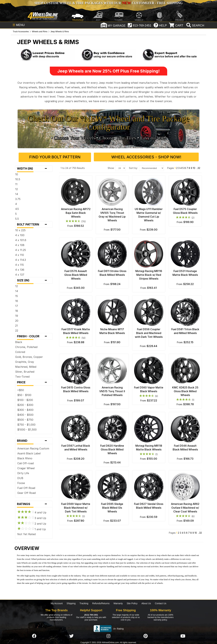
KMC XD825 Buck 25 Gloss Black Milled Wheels (185, 391)
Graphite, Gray (25, 361)
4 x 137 (20, 274)
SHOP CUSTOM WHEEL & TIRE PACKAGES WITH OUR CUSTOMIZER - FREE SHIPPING (108, 3)
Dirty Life (23, 472)
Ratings (34, 503)
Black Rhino (25, 458)
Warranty (118, 603)
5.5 (17, 218)
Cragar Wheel (26, 468)
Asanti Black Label (29, 453)
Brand (34, 440)
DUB (20, 477)
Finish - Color (34, 336)
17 (17, 305)
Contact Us (161, 603)
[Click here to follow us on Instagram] (108, 635)
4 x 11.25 (21, 249)
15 (16, 295)
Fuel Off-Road (26, 487)
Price (34, 382)
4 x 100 (20, 235)
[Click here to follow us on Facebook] (34, 635)
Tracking (84, 603)
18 (17, 310)
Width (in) (34, 168)
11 (16, 184)
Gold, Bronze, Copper (29, 356)
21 (16, 325)
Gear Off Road (26, 492)
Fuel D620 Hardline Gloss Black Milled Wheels (112, 449)
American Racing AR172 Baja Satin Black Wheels (76, 212)
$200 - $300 (25, 404)
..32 (198, 167)
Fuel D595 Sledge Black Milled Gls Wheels (112, 507)
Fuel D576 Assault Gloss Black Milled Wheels (76, 274)
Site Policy (132, 603)
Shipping (71, 603)
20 (17, 320)
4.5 (17, 208)
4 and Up (32, 512)
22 (17, 330)
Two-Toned (22, 376)
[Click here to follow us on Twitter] (71, 635)
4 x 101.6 (21, 239)
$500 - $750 (25, 419)
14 (17, 193)
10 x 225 (20, 230)
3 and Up (32, 517)
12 (16, 188)
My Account (57, 603)
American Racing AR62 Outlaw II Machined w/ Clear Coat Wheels (185, 507)
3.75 (18, 198)
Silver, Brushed (25, 371)
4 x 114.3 (21, 259)
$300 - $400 (25, 409)
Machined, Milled (26, 366)
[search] (195, 25)
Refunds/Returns (101, 603)
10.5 (18, 179)
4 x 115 (19, 264)
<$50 (21, 389)
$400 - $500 (25, 414)
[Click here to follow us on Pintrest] (146, 635)
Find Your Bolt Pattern (63, 157)
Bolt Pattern (34, 224)
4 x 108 (20, 244)
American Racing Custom (33, 448)
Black (19, 341)
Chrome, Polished (26, 346)
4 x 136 (20, 269)
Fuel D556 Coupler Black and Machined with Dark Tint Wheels (149, 332)
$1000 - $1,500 (27, 429)
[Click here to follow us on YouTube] (183, 635)
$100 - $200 (25, 399)
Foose (21, 482)
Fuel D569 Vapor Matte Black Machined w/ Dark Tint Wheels (76, 507)
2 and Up (32, 523)
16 (17, 300)
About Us (146, 603)
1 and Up (32, 529)
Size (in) (34, 280)
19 (17, 315)
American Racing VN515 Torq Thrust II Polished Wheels (112, 391)
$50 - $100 (24, 394)
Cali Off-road (25, 463)
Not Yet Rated (26, 533)
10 (17, 174)
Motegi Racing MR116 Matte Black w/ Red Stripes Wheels (149, 274)
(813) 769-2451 (91, 614)
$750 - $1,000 (26, 424)
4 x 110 (20, 254)
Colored (20, 351)
